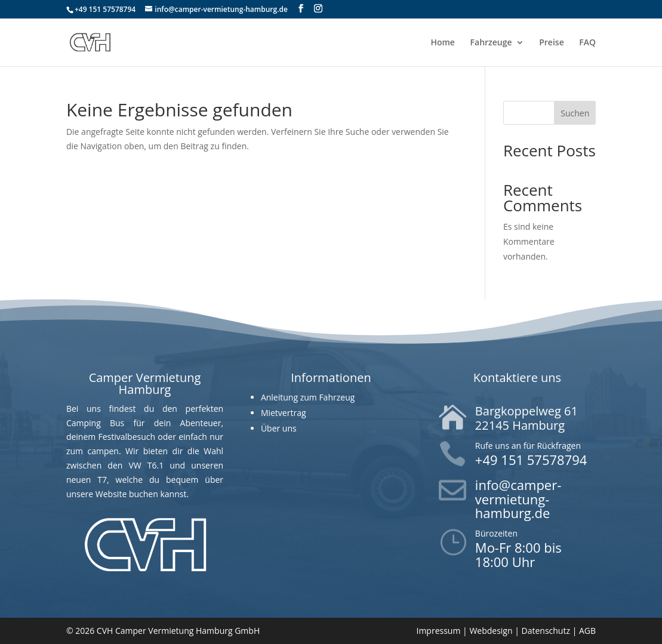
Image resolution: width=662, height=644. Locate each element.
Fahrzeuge (491, 43)
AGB (587, 631)
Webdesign (491, 631)
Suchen (575, 113)
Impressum (438, 631)
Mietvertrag (284, 413)
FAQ (587, 43)
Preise (552, 43)
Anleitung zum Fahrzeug (308, 397)
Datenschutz (546, 631)
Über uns (279, 428)
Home (443, 43)
